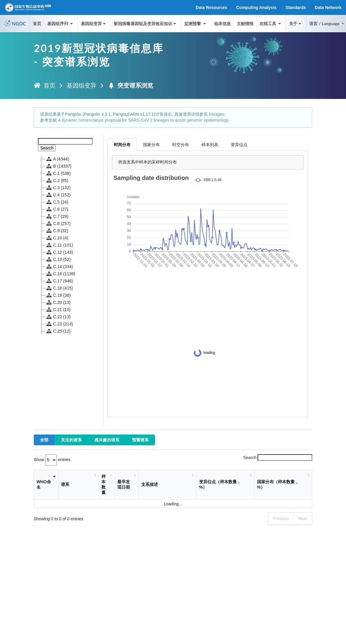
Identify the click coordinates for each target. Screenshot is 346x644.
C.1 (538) (58, 173)
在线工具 (271, 23)
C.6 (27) (57, 209)
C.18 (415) (59, 288)
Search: (278, 458)
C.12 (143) (59, 252)
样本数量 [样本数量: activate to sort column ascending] (104, 484)
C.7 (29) (57, 216)
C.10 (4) (57, 238)
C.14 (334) (59, 267)
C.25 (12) (58, 331)
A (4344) (57, 159)
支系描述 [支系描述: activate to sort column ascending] (150, 484)
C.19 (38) (58, 295)
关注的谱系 (71, 440)
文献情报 (245, 23)
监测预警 (196, 23)
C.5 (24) (57, 202)
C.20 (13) (58, 302)
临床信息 (222, 23)
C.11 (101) (59, 245)
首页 (37, 23)
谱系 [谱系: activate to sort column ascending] (65, 484)
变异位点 (239, 144)
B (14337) (58, 166)
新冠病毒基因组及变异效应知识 (146, 23)
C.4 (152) (58, 195)
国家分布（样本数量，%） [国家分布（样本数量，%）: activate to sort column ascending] (278, 484)
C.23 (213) (59, 324)
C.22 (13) (58, 317)
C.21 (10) (58, 310)
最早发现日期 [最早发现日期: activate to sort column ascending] (124, 484)
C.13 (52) (58, 259)
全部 (44, 440)
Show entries (52, 460)
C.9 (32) (57, 231)
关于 (296, 23)
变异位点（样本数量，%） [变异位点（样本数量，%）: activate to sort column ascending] (220, 484)
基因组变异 (94, 23)
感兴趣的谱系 (107, 440)
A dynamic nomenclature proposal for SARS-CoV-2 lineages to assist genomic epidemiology (143, 120)
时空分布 (181, 144)
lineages (217, 114)
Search (47, 148)
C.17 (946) (59, 281)
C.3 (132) (58, 188)
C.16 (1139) (60, 274)
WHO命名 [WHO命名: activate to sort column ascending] (44, 484)
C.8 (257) (58, 224)
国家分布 (151, 144)
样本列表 (210, 144)
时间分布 (122, 144)
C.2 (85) (57, 180)
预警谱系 (140, 440)
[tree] (69, 245)
